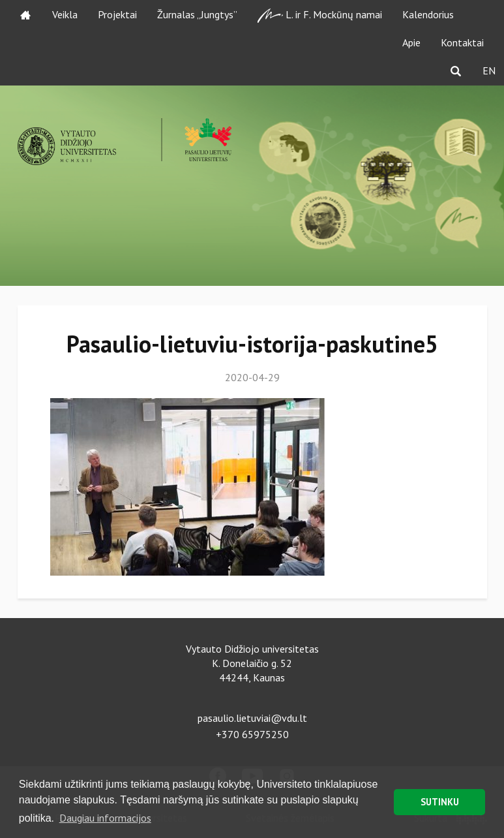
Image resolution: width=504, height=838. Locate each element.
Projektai (117, 14)
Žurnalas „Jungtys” (197, 14)
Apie (411, 42)
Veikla (65, 14)
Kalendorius (428, 14)
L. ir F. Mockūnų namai (320, 15)
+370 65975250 (252, 734)
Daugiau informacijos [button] (105, 818)
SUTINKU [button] (440, 802)
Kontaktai (462, 42)
